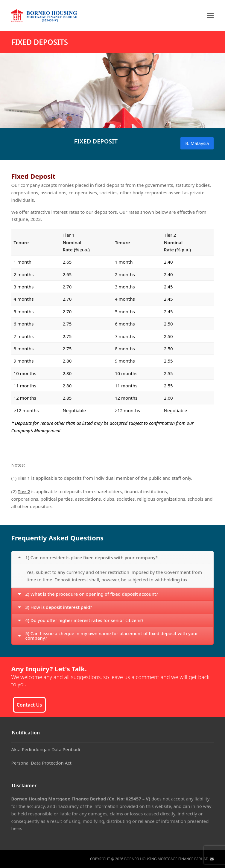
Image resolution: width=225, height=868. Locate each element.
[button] (210, 15)
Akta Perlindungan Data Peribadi (46, 749)
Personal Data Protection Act (41, 763)
